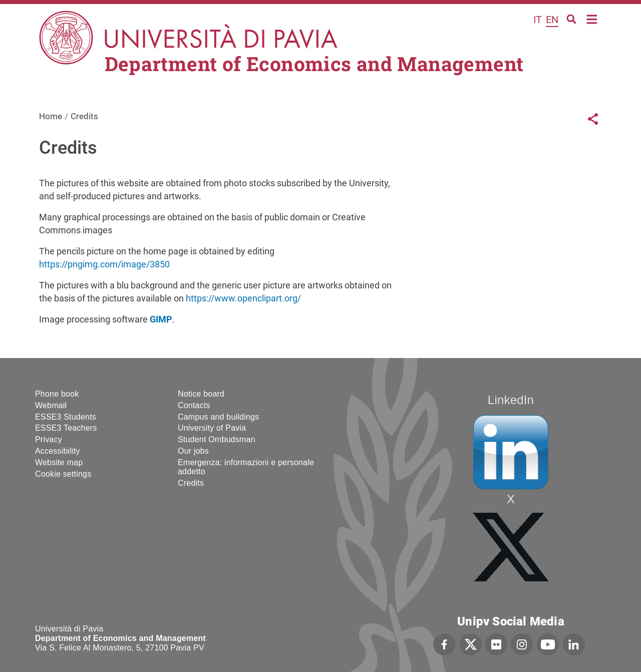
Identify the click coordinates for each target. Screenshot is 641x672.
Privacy (49, 439)
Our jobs (193, 451)
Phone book (57, 394)
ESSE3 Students (66, 417)
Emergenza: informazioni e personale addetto (246, 467)
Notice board (201, 394)
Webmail (51, 405)
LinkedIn (511, 400)
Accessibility (58, 451)
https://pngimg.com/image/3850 (104, 264)
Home (592, 18)
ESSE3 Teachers (66, 428)
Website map (59, 462)
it (538, 20)
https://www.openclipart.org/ (243, 298)
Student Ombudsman (217, 439)
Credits (191, 483)
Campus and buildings (218, 417)
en (552, 20)
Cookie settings (63, 474)
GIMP (161, 319)
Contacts (194, 405)
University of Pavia (212, 428)
